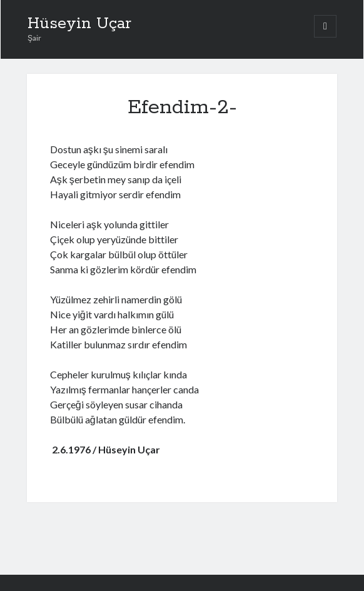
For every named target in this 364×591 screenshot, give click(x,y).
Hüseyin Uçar (79, 24)
